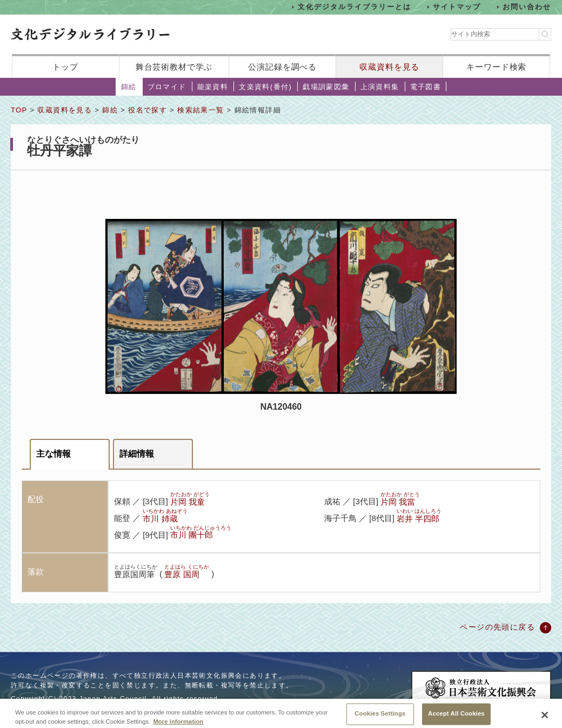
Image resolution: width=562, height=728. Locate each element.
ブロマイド (167, 87)
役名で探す (148, 110)
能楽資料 (213, 87)
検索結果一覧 (200, 110)
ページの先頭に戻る (497, 627)
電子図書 (426, 87)
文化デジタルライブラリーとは (354, 7)
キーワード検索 (496, 67)
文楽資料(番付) (265, 87)
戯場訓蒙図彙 (326, 87)
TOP (19, 110)
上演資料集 (380, 87)
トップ (65, 67)
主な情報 (53, 454)
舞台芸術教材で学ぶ (174, 67)
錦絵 (129, 87)
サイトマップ (457, 7)
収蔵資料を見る (389, 67)
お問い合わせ (527, 7)
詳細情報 (137, 454)
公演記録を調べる (282, 67)
